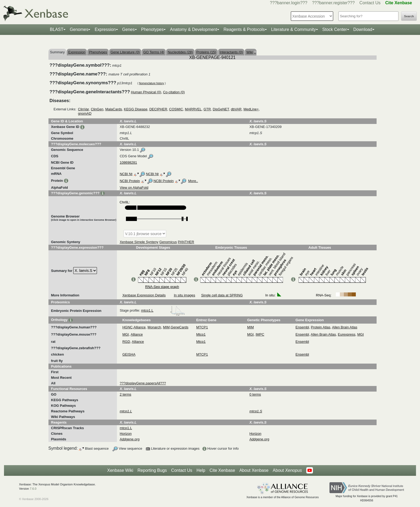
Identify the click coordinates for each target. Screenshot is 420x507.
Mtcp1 (201, 334)
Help (201, 470)
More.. (193, 181)
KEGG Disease (136, 109)
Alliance (140, 327)
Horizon (126, 434)
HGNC (127, 327)
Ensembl (302, 327)
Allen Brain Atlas (345, 327)
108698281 (128, 162)
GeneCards (180, 327)
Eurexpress (347, 334)
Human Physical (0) (146, 92)
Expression (105, 29)
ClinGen (97, 109)
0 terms (255, 394)
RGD (126, 342)
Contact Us (370, 3)
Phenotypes (152, 29)
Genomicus (168, 242)
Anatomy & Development (193, 29)
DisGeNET (221, 109)
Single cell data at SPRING (222, 295)
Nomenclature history (152, 83)
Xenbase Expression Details (144, 295)
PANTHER (186, 242)
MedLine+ (251, 109)
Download (363, 29)
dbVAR (236, 109)
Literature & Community (293, 29)
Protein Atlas (321, 327)
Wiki (251, 52)
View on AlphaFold (134, 188)
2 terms (125, 394)
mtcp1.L (163, 310)
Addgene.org (129, 439)
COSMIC (176, 109)
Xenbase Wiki (120, 470)
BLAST (57, 29)
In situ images (185, 295)
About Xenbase (254, 470)
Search (409, 16)
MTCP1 (202, 327)
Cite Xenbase (222, 470)
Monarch (154, 327)
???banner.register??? (333, 3)
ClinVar (83, 109)
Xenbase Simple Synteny (139, 242)
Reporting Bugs (152, 470)
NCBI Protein (130, 181)
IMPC (260, 334)
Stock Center (335, 29)
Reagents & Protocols (244, 29)
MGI (126, 334)
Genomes (79, 29)
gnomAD (85, 113)
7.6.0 (33, 489)
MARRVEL (193, 109)
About (287, 470)
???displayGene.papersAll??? (143, 383)
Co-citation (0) (174, 92)
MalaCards (114, 109)
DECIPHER (158, 109)
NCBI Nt (126, 174)
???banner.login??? (289, 3)
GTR (207, 109)
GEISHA (129, 354)
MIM (166, 327)
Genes (129, 29)
